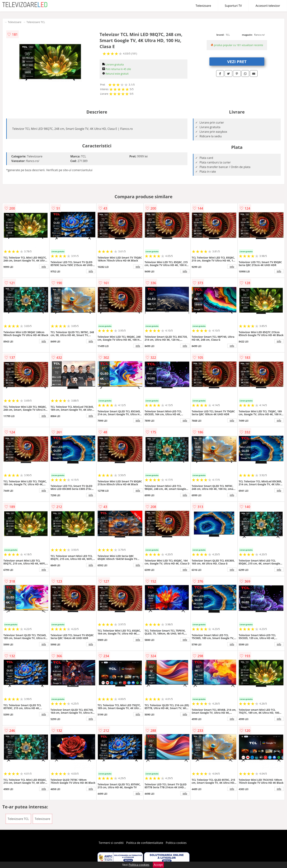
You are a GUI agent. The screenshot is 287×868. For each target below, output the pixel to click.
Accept (158, 865)
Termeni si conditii (111, 843)
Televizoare (203, 6)
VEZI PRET (237, 61)
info (44, 267)
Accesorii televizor (268, 6)
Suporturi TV (233, 6)
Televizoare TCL (36, 22)
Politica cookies (176, 843)
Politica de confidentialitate (145, 843)
